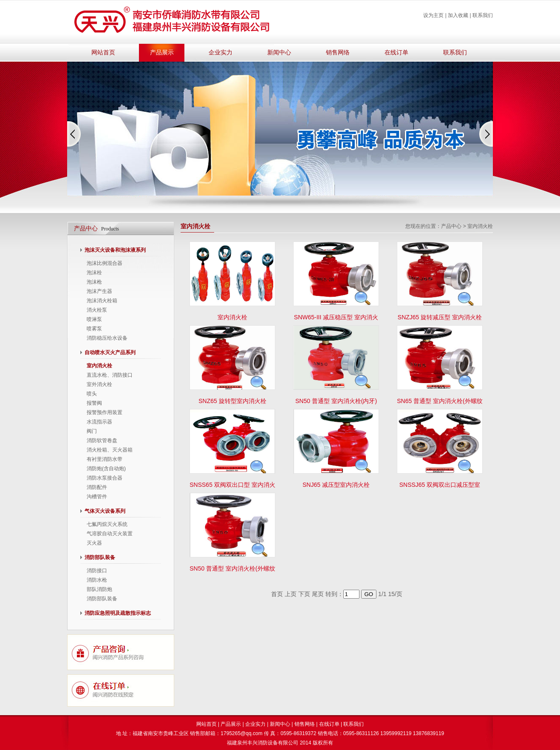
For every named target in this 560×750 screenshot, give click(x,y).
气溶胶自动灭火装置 (110, 534)
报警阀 (94, 403)
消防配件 (97, 487)
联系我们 (483, 15)
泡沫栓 (94, 273)
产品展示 (162, 53)
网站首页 (103, 53)
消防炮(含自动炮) (106, 469)
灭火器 (94, 543)
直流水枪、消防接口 (110, 375)
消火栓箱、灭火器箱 (110, 450)
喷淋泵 (94, 319)
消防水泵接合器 (105, 478)
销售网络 (338, 53)
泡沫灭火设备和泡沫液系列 (115, 250)
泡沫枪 (94, 282)
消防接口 (97, 571)
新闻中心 (279, 53)
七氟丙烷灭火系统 (107, 524)
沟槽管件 (97, 497)
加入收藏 (458, 15)
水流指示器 (99, 422)
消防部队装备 (100, 557)
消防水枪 (97, 580)
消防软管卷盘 (102, 440)
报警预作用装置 (105, 412)
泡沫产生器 (99, 291)
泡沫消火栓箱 (102, 301)
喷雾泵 (94, 329)
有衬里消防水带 (105, 459)
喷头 (92, 394)
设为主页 (433, 15)
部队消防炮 (99, 589)
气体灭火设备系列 (105, 511)
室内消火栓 (99, 366)
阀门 (92, 431)
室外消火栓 (99, 384)
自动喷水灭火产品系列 (110, 352)
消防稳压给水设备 (107, 338)
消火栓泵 (97, 310)
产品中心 (451, 226)
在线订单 (396, 53)
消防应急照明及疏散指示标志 (118, 613)
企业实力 (221, 53)
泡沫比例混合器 (105, 263)
